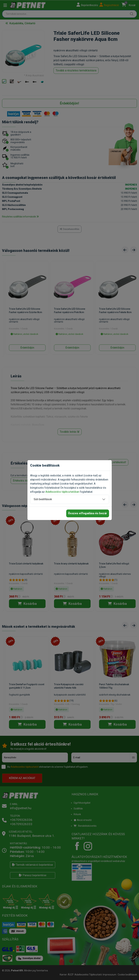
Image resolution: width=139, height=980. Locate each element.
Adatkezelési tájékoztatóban (62, 492)
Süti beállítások (43, 499)
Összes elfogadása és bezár (88, 513)
